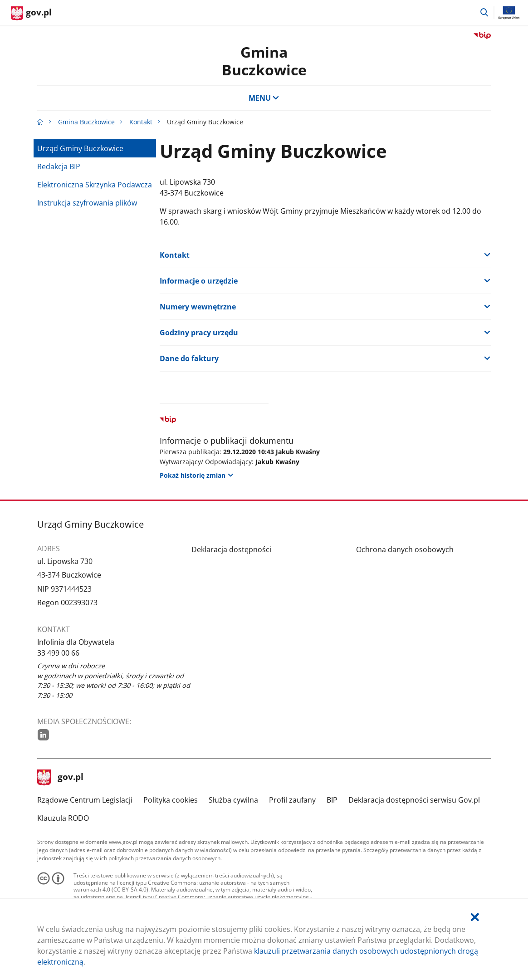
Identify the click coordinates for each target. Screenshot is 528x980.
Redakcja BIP (59, 167)
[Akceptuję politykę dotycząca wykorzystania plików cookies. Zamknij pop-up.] (475, 917)
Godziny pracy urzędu (199, 333)
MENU (264, 98)
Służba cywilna (233, 800)
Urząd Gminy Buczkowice (80, 148)
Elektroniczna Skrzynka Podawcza (95, 185)
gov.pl (60, 778)
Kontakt (141, 122)
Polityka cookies (171, 800)
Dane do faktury (189, 358)
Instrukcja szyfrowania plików (87, 203)
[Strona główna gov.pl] (31, 14)
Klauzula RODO (63, 818)
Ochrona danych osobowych (405, 549)
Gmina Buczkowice (264, 61)
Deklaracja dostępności (231, 549)
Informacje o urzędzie (199, 281)
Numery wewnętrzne (198, 307)
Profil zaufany (292, 800)
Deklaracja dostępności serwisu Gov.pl (414, 800)
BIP (332, 800)
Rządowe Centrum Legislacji (85, 800)
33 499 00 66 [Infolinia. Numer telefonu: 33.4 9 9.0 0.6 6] (58, 653)
